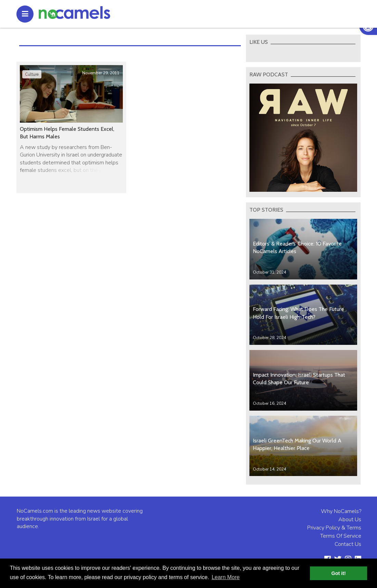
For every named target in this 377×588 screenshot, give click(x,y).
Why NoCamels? (341, 511)
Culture (32, 74)
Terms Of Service (341, 536)
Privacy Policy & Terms (334, 528)
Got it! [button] (339, 573)
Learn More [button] (226, 577)
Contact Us (348, 544)
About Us (350, 520)
